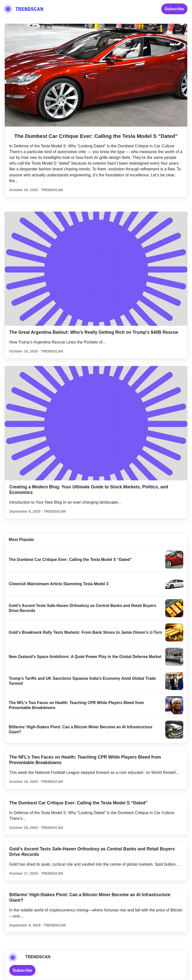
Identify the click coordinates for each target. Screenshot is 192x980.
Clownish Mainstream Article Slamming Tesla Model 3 (59, 584)
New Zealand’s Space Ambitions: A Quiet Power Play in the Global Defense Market (85, 657)
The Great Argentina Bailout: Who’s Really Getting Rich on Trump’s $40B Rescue (94, 332)
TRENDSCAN (29, 9)
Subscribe (174, 9)
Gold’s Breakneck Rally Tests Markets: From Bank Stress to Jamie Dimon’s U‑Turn (85, 632)
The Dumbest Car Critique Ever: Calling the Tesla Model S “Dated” (96, 136)
